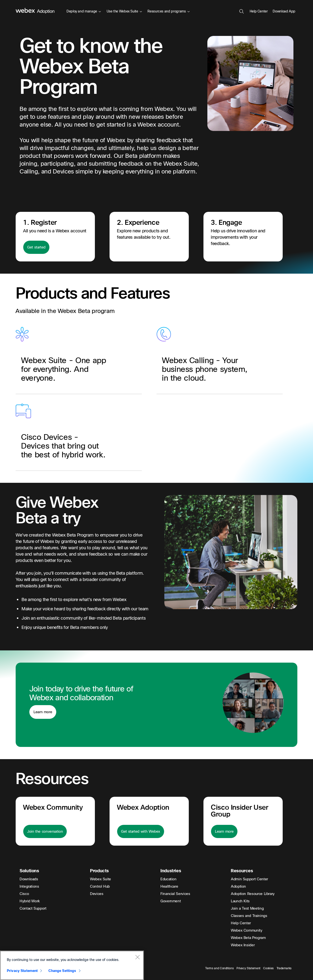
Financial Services (175, 894)
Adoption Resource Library (253, 894)
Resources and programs (168, 11)
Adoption (238, 886)
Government (171, 901)
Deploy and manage (84, 11)
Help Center (259, 11)
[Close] (137, 957)
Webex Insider (243, 945)
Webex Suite (101, 879)
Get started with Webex (141, 831)
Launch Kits (240, 901)
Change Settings (62, 971)
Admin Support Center (249, 879)
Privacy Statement (248, 968)
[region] (72, 965)
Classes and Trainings (249, 916)
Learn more (43, 712)
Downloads (29, 879)
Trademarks (284, 968)
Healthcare (169, 886)
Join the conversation (45, 831)
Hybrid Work (30, 901)
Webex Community (247, 930)
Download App (284, 11)
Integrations (29, 886)
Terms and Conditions (219, 968)
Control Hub (100, 886)
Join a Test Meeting (247, 908)
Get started (36, 247)
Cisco (24, 894)
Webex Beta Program (248, 938)
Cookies (268, 968)
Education (168, 879)
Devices (97, 894)
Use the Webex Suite (124, 11)
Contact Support (33, 908)
